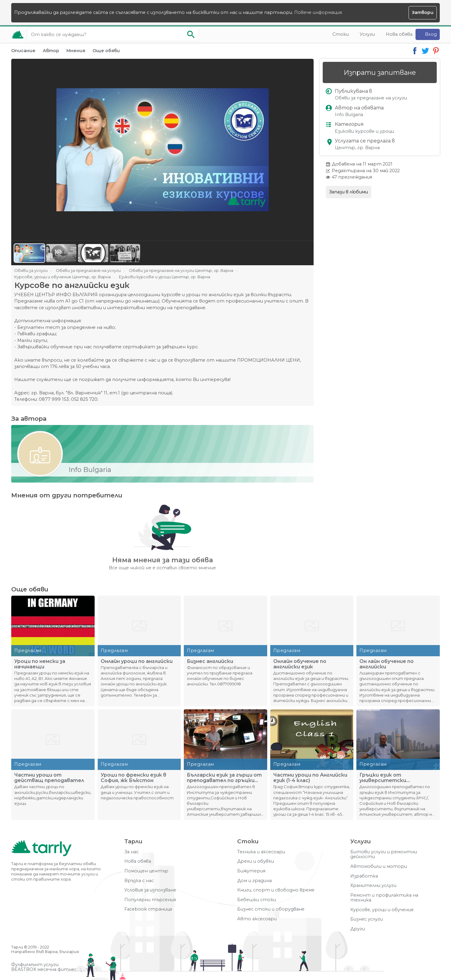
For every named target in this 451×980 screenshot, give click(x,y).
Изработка (364, 876)
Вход (431, 34)
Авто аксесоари (257, 919)
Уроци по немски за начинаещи (40, 664)
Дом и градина (254, 881)
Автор (51, 51)
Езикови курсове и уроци (364, 131)
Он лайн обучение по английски (387, 664)
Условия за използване (150, 890)
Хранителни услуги (373, 886)
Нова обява (399, 34)
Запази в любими (348, 192)
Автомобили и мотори (379, 866)
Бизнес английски (210, 661)
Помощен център (146, 871)
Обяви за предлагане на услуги (371, 98)
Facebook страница (148, 909)
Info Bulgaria (349, 115)
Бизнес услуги (367, 919)
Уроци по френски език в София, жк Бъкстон (133, 778)
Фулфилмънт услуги (35, 965)
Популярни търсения (150, 900)
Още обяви (106, 51)
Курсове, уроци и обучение (382, 910)
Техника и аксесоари (261, 852)
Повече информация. (318, 12)
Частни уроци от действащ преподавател (49, 778)
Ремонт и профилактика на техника (384, 898)
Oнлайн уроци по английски (137, 661)
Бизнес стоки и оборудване (271, 909)
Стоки (341, 34)
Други (358, 929)
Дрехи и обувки (256, 861)
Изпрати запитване (380, 72)
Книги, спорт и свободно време (276, 890)
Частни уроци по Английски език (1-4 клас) (310, 778)
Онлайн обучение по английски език (300, 664)
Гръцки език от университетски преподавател (383, 778)
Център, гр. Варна (357, 148)
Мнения (76, 51)
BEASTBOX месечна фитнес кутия (52, 970)
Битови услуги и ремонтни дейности (384, 854)
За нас (131, 852)
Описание (23, 51)
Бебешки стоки (257, 900)
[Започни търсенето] (191, 35)
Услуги (367, 34)
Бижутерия (251, 871)
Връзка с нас (139, 881)
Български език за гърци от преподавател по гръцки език (224, 778)
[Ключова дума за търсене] (113, 35)
